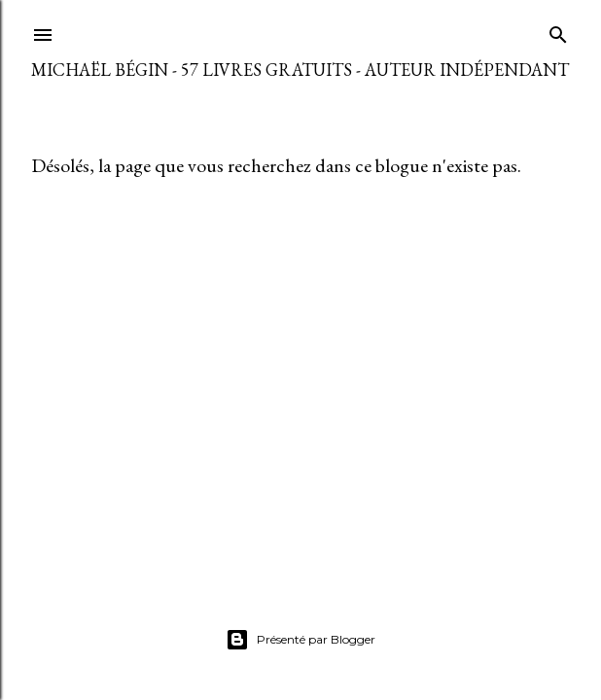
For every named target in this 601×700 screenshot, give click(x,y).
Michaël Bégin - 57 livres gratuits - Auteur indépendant (300, 70)
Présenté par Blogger (300, 640)
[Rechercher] (558, 31)
